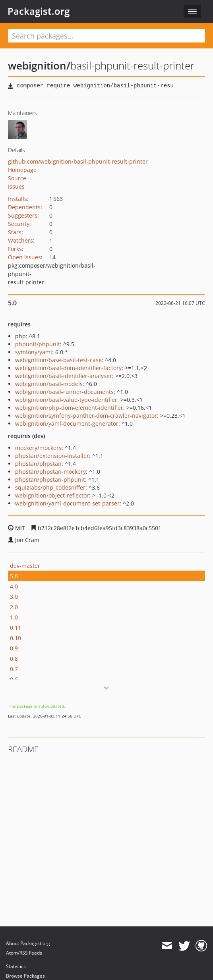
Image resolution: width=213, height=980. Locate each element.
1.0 (14, 617)
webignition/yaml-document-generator (67, 423)
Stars (15, 232)
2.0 (14, 607)
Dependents (24, 207)
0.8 (14, 659)
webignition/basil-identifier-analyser (64, 376)
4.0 (14, 586)
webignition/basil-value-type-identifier (66, 400)
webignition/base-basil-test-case (58, 360)
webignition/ (39, 66)
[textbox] (106, 36)
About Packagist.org (28, 943)
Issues (16, 186)
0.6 (14, 679)
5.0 (14, 576)
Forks (15, 249)
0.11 (15, 628)
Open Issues (24, 257)
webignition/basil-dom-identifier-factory (68, 368)
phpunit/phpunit (38, 344)
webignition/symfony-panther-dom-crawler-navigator (86, 416)
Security (19, 224)
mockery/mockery (38, 448)
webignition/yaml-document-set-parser (67, 503)
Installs (17, 199)
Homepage (22, 170)
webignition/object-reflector (52, 495)
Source (17, 178)
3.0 (14, 597)
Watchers (20, 240)
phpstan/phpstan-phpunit (50, 479)
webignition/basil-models (49, 384)
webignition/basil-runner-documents (64, 392)
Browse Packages (25, 976)
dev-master (25, 566)
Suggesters (23, 215)
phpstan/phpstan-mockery (50, 472)
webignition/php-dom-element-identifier (69, 408)
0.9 (14, 648)
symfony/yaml (34, 352)
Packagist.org (39, 11)
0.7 (14, 669)
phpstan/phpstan (38, 464)
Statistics (16, 966)
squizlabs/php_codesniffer (50, 487)
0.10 (15, 638)
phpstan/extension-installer (52, 456)
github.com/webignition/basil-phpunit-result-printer (78, 161)
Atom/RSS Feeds (24, 953)
